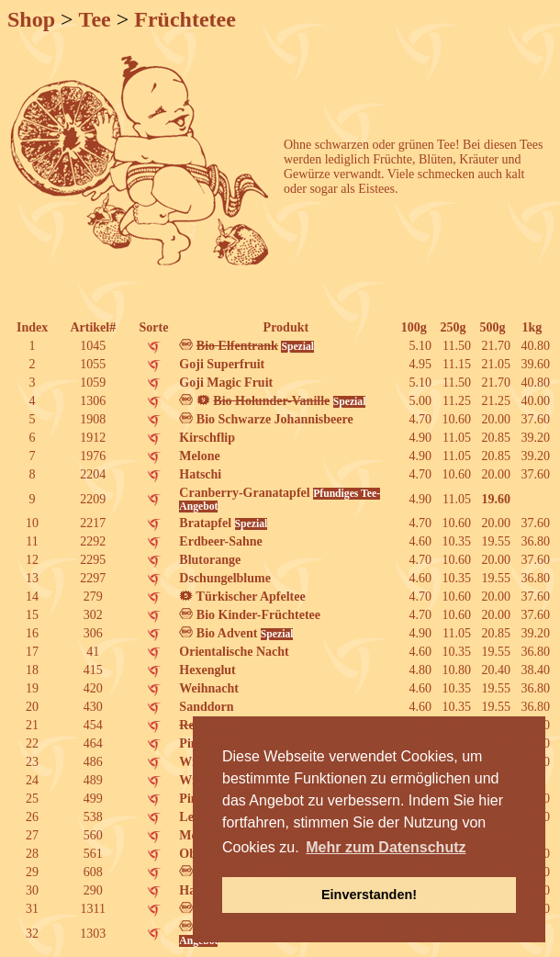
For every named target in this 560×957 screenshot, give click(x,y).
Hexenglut (207, 670)
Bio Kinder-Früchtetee (250, 615)
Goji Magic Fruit (226, 383)
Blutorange (210, 560)
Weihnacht (209, 688)
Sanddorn (206, 707)
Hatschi (200, 474)
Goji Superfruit (222, 364)
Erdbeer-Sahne (220, 541)
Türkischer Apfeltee (242, 597)
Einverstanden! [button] (369, 895)
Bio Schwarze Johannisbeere (266, 419)
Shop (31, 19)
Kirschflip (207, 438)
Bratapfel (223, 523)
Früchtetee (185, 19)
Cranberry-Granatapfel (280, 499)
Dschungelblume (225, 578)
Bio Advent (236, 633)
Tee (95, 19)
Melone (199, 456)
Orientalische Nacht (234, 652)
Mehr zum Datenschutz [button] (386, 847)
